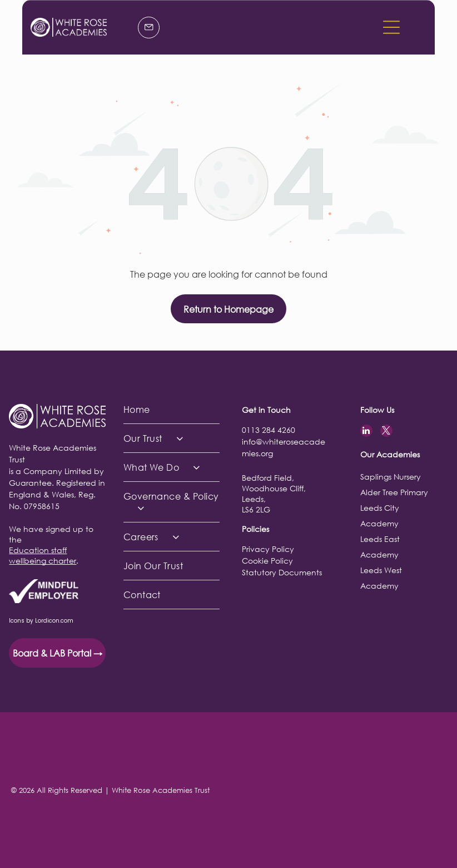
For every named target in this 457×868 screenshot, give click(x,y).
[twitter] (386, 432)
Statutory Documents (282, 572)
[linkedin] (366, 432)
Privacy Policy (268, 549)
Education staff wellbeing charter (43, 555)
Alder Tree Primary (394, 492)
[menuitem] (172, 410)
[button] (391, 27)
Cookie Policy (267, 561)
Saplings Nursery (391, 477)
